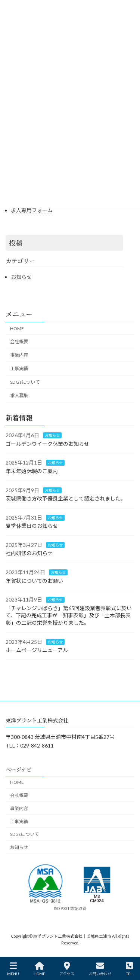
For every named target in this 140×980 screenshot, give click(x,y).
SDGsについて (25, 382)
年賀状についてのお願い (34, 581)
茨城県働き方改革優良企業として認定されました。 (66, 498)
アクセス (67, 969)
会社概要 (19, 342)
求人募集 (19, 395)
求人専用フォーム (32, 210)
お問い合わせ (100, 969)
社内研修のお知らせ (29, 553)
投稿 (16, 243)
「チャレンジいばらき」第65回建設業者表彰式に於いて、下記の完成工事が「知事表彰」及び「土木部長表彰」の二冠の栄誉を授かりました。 (69, 615)
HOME (17, 328)
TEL (129, 969)
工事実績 (19, 369)
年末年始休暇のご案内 (32, 471)
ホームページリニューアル (37, 650)
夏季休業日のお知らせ (32, 526)
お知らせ (21, 277)
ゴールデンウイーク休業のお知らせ (47, 444)
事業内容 (19, 355)
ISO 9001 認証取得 (70, 909)
